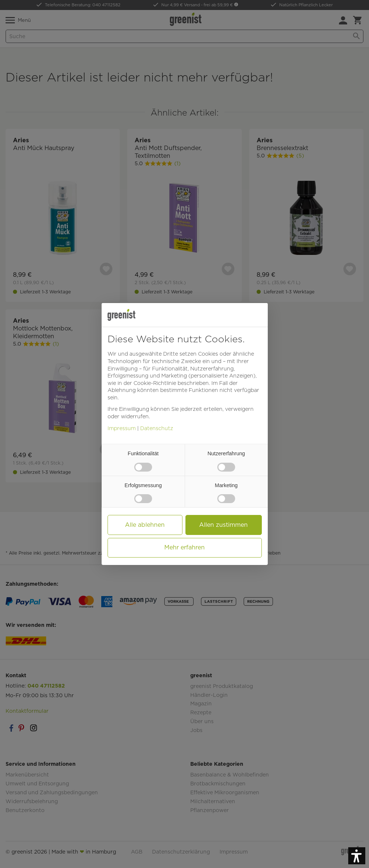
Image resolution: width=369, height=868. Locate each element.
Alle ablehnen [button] (145, 525)
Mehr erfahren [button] (184, 547)
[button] (357, 856)
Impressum (122, 428)
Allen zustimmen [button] (223, 525)
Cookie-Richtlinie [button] (155, 383)
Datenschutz (157, 428)
